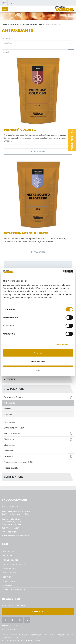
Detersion (8, 456)
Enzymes (8, 414)
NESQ (37, 640)
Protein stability (11, 468)
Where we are (10, 573)
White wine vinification (14, 428)
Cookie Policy (10, 629)
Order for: (6, 38)
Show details (62, 345)
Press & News (9, 568)
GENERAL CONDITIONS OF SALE (16, 590)
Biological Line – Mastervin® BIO (18, 462)
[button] (4, 3)
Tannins (7, 409)
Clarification (9, 439)
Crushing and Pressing (33, 24)
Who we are (9, 552)
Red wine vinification (13, 434)
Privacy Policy (10, 625)
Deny (38, 370)
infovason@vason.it (22, 536)
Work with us (10, 581)
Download (8, 585)
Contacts (8, 577)
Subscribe (38, 612)
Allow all (38, 353)
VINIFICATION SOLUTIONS (14, 564)
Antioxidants (9, 403)
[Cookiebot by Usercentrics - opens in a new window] (61, 272)
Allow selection (38, 362)
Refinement (9, 451)
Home (5, 24)
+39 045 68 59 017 (12, 528)
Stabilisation (9, 445)
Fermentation (10, 422)
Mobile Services (10, 560)
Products (14, 24)
